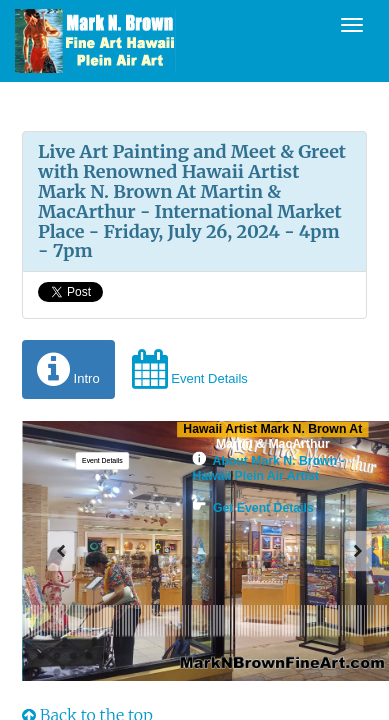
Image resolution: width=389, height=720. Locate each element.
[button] (102, 461)
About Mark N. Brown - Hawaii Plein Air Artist (268, 469)
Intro (68, 369)
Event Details (190, 369)
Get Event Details (252, 508)
